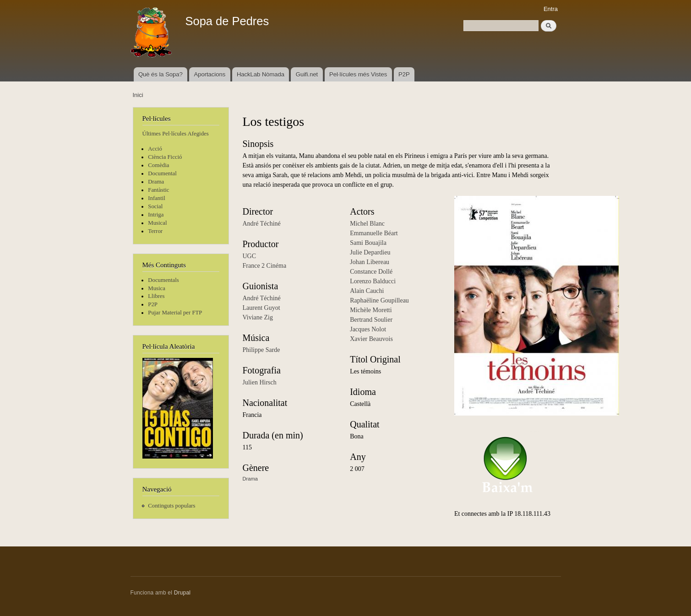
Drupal (182, 593)
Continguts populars (171, 506)
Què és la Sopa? (161, 74)
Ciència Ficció (165, 157)
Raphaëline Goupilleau (379, 300)
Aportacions (210, 74)
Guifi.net (307, 74)
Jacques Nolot (368, 329)
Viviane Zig (258, 317)
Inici (138, 95)
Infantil (157, 198)
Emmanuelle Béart (374, 233)
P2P (404, 74)
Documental (162, 173)
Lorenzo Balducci (373, 281)
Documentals (163, 280)
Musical (157, 223)
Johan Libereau (370, 262)
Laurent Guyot (261, 308)
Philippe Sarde (261, 350)
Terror (155, 231)
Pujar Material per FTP (175, 313)
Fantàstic (158, 190)
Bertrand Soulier (371, 320)
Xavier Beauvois (371, 339)
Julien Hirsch (260, 382)
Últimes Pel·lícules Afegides (176, 134)
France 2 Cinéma (265, 266)
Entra (551, 9)
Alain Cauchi (367, 291)
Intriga (156, 215)
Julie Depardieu (370, 252)
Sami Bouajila (368, 243)
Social (155, 206)
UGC (250, 256)
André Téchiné (262, 224)
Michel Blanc (367, 224)
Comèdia (158, 165)
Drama (156, 182)
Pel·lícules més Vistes (358, 74)
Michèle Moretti (371, 310)
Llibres (156, 296)
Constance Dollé (371, 272)
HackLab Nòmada (261, 74)
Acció (155, 149)
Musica (157, 288)
